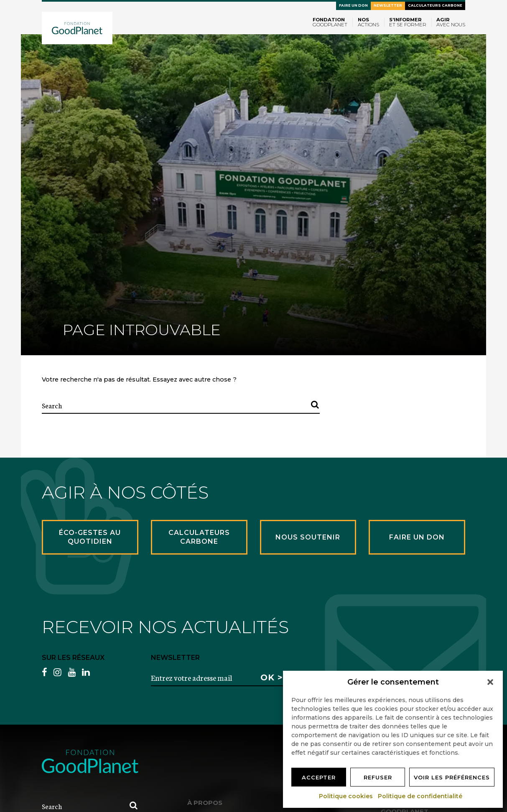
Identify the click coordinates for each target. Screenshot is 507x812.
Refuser (378, 777)
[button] (490, 682)
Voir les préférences (452, 777)
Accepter (319, 777)
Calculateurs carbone (435, 5)
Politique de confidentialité (420, 796)
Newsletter (388, 5)
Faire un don (353, 5)
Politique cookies (346, 796)
